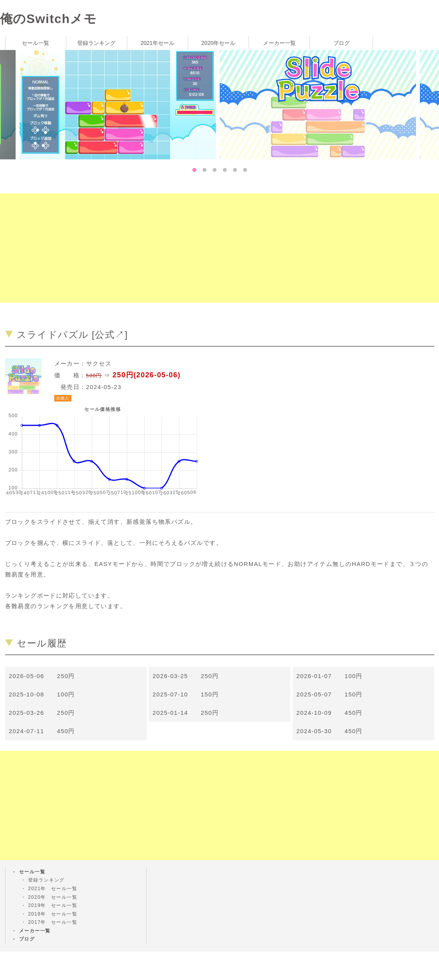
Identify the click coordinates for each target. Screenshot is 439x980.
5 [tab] (235, 170)
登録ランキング (96, 43)
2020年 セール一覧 (53, 897)
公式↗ (110, 335)
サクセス (99, 363)
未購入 (63, 398)
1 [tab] (194, 170)
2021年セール (157, 43)
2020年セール (218, 43)
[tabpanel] (320, 104)
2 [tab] (204, 170)
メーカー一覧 (279, 43)
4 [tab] (225, 170)
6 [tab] (245, 170)
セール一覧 (36, 43)
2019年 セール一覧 (53, 905)
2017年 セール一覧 (53, 922)
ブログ (341, 43)
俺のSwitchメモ (48, 19)
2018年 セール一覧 (53, 914)
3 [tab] (215, 170)
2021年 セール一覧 (53, 889)
